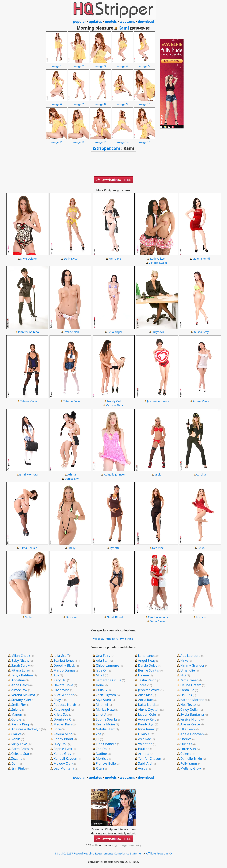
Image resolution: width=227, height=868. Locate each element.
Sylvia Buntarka (192, 714)
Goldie (16, 719)
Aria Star (102, 660)
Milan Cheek (21, 655)
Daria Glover (158, 621)
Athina (72, 474)
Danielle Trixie (191, 758)
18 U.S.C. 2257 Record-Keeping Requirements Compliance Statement (99, 853)
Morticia (102, 758)
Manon (17, 714)
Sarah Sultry (20, 665)
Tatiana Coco (28, 401)
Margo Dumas (64, 670)
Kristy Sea (61, 714)
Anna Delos (20, 685)
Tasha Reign (147, 680)
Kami (124, 28)
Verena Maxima (23, 695)
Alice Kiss (145, 695)
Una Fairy (103, 655)
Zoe (99, 734)
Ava (56, 675)
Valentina (145, 744)
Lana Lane (146, 655)
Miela (158, 474)
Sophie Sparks (107, 719)
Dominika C (62, 719)
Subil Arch (146, 763)
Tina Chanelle (106, 744)
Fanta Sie (187, 690)
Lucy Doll (60, 744)
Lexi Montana (64, 768)
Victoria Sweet (158, 263)
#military (112, 639)
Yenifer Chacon (150, 758)
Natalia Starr (105, 729)
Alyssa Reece (190, 724)
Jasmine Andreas (158, 401)
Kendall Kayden (65, 758)
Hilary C (144, 734)
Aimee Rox (19, 690)
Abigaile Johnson (115, 474)
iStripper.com (107, 148)
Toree (142, 685)
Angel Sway (147, 660)
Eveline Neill (72, 332)
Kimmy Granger (192, 665)
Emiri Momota (28, 474)
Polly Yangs (189, 763)
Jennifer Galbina (28, 332)
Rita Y (100, 768)
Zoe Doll (102, 749)
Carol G (201, 474)
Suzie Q (186, 744)
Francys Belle (106, 763)
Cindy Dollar (190, 709)
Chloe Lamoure (107, 665)
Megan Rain (63, 724)
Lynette (115, 548)
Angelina (18, 680)
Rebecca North (65, 704)
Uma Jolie (188, 670)
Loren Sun (188, 749)
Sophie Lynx (63, 749)
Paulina (144, 749)
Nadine (101, 754)
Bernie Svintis (149, 670)
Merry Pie (115, 258)
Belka (201, 548)
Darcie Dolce (148, 665)
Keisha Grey (201, 332)
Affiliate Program (157, 853)
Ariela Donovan (192, 734)
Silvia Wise (61, 690)
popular (79, 21)
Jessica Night (190, 719)
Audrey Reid (147, 719)
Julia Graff (61, 655)
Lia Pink (186, 695)
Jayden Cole (147, 714)
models (111, 21)
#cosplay (98, 639)
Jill (98, 739)
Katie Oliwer (158, 258)
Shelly (72, 548)
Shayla (59, 700)
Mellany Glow (191, 768)
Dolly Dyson (72, 258)
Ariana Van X (201, 401)
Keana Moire (105, 724)
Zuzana (17, 758)
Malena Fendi (201, 258)
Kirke (184, 660)
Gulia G (101, 690)
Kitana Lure (20, 670)
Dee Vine (158, 548)
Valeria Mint (63, 734)
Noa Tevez (188, 704)
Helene (144, 675)
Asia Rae (145, 739)
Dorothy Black (64, 665)
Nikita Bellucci (28, 548)
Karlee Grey (62, 754)
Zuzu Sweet (189, 680)
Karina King (20, 724)
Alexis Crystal (148, 709)
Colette (186, 754)
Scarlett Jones (64, 660)
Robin (16, 739)
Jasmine (201, 617)
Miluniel (102, 704)
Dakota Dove (63, 685)
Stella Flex (19, 704)
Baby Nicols (20, 660)
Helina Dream (191, 685)
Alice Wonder (64, 695)
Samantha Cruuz (109, 680)
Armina (144, 754)
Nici (183, 675)
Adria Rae (145, 700)
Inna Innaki (147, 729)
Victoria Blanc (115, 405)
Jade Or (101, 670)
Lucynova (158, 332)
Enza (57, 729)
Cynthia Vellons (158, 617)
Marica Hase (105, 709)
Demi (15, 763)
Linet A (101, 714)
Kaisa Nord (146, 704)
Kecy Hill (60, 680)
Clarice (16, 734)
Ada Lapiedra (190, 655)
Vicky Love (19, 744)
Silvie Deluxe (28, 258)
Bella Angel (115, 332)
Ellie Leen (187, 729)
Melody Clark (64, 763)
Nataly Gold (115, 401)
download (146, 21)
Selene (16, 709)
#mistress (127, 639)
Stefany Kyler (21, 700)
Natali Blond (115, 617)
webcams (127, 21)
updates (95, 21)
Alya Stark (103, 700)
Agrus (143, 768)
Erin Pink (18, 768)
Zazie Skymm (106, 695)
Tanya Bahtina (22, 675)
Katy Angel (62, 709)
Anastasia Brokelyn (26, 729)
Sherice (186, 739)
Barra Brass (20, 749)
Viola (28, 617)
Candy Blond (63, 739)
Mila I (100, 675)
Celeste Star (20, 754)
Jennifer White (149, 690)
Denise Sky (72, 479)
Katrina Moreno (192, 700)
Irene (100, 685)
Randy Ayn (146, 724)
